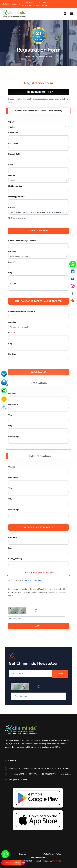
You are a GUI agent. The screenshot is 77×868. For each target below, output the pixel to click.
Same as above (29, 301)
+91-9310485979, (28, 6)
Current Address (39, 231)
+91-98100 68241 (64, 774)
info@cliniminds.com (10, 4)
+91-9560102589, (28, 2)
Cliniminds (57, 861)
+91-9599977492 (41, 2)
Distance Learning (19, 218)
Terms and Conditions (33, 580)
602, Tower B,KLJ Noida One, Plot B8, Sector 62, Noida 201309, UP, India (39, 769)
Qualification (38, 372)
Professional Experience (38, 527)
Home (28, 57)
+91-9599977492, (33, 774)
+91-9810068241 (40, 6)
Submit (38, 626)
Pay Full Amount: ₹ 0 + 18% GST (39, 573)
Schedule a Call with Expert (14, 863)
